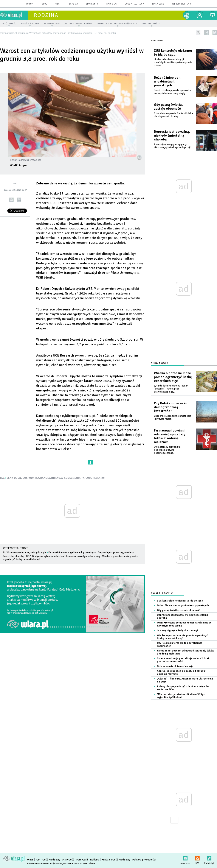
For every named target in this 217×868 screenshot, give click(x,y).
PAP (84, 478)
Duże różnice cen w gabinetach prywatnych (72, 552)
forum (30, 4)
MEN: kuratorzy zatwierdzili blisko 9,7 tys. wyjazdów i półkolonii (181, 696)
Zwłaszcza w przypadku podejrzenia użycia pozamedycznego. (167, 450)
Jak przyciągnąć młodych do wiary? (178, 630)
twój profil (200, 15)
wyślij (11, 200)
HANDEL (45, 478)
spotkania (92, 4)
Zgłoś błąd (209, 857)
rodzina (46, 15)
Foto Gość (82, 860)
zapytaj (73, 4)
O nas (30, 860)
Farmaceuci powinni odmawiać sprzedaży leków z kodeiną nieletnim (170, 436)
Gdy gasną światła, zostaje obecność (168, 107)
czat (58, 4)
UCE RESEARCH (96, 478)
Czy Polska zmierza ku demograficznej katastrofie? (171, 407)
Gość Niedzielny (134, 4)
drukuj (19, 200)
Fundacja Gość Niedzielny (116, 860)
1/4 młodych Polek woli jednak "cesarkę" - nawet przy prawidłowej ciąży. (171, 389)
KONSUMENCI (72, 478)
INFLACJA (57, 478)
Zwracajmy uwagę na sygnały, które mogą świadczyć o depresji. (173, 146)
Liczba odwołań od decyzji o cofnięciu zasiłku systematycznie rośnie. (173, 62)
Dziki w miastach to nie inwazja (175, 666)
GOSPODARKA (31, 478)
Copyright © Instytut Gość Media (45, 864)
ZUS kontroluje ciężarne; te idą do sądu (25, 552)
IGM (38, 860)
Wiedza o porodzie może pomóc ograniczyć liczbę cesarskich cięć (173, 377)
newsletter (185, 857)
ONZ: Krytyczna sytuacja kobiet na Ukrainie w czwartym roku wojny (63, 556)
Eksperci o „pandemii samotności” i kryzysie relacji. (173, 417)
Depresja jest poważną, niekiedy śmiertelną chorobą (172, 136)
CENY (10, 478)
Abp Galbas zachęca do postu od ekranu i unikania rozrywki (182, 672)
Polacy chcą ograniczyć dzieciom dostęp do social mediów (183, 688)
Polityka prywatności (144, 860)
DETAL (18, 478)
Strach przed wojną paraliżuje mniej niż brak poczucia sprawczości (183, 660)
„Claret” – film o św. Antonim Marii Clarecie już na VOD (185, 680)
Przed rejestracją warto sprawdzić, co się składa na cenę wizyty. (173, 92)
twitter (215, 32)
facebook (207, 32)
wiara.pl (14, 15)
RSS (197, 857)
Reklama (95, 860)
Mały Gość (158, 4)
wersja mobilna (182, 4)
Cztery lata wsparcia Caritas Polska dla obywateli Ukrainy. (173, 115)
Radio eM (112, 4)
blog (45, 4)
